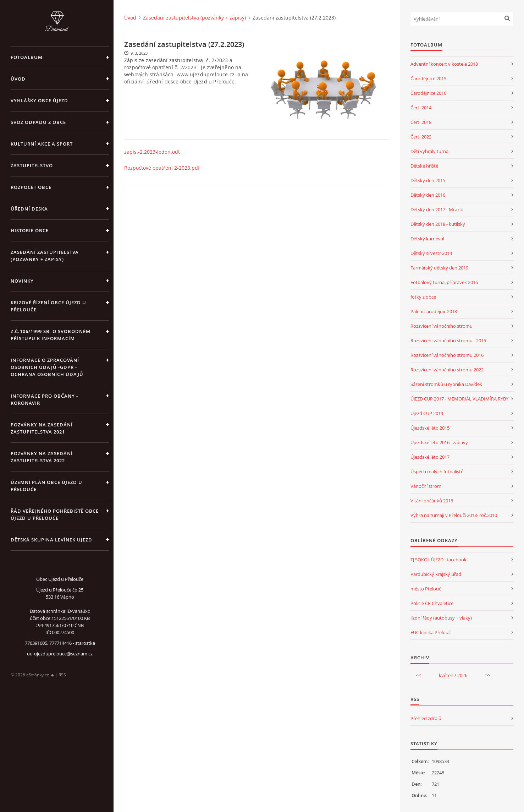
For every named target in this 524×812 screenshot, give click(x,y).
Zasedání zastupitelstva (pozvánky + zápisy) (45, 256)
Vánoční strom (426, 486)
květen (446, 675)
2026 (462, 675)
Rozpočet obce (31, 187)
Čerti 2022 (421, 137)
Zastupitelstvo (32, 165)
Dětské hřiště (424, 166)
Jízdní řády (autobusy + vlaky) (441, 618)
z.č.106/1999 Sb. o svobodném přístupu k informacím (51, 335)
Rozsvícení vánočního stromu (442, 326)
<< (418, 675)
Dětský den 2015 (428, 180)
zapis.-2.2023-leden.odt (152, 152)
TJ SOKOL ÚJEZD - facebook (438, 560)
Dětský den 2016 (428, 195)
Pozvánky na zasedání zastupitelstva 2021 (42, 428)
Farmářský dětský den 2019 (439, 268)
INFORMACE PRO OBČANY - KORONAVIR (44, 399)
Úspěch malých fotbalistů (437, 472)
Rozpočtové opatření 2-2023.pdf (162, 168)
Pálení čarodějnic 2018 (434, 311)
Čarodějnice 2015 (428, 78)
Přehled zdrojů (426, 718)
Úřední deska (29, 209)
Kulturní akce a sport (42, 144)
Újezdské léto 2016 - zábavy (439, 442)
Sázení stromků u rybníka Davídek (446, 384)
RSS (62, 675)
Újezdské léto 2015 (430, 428)
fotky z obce (423, 297)
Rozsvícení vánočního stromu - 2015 (448, 340)
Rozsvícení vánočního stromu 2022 (447, 370)
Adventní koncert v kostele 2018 (444, 64)
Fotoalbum (27, 57)
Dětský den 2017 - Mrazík (437, 209)
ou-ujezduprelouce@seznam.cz (60, 654)
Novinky (22, 281)
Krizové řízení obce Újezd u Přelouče (48, 306)
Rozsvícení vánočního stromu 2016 (447, 355)
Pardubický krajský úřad (436, 574)
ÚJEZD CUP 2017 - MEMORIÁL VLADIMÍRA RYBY (459, 399)
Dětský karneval (427, 239)
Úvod (18, 79)
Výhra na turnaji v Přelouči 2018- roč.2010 (454, 515)
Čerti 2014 (421, 108)
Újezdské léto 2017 (430, 457)
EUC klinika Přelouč (431, 632)
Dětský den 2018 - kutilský (438, 224)
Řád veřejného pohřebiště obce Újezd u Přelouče (55, 514)
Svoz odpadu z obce (38, 122)
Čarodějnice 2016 (428, 93)
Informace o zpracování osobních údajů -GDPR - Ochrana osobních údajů (47, 367)
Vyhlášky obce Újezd (39, 100)
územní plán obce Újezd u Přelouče (46, 486)
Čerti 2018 (421, 122)
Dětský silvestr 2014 (431, 253)
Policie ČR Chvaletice (432, 603)
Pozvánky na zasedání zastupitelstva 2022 (42, 457)
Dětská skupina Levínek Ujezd (51, 540)
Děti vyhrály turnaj (430, 151)
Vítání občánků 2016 (432, 501)
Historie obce (30, 230)
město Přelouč (426, 589)
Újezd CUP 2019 (427, 413)
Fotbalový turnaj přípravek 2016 (444, 282)
